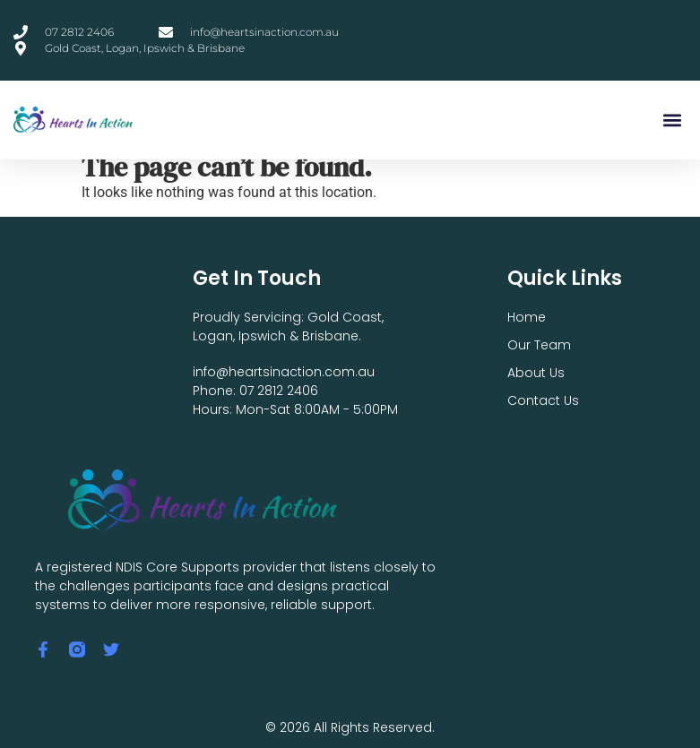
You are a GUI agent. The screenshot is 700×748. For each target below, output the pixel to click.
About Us (536, 373)
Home (527, 317)
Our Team (539, 345)
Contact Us (543, 400)
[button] (672, 120)
